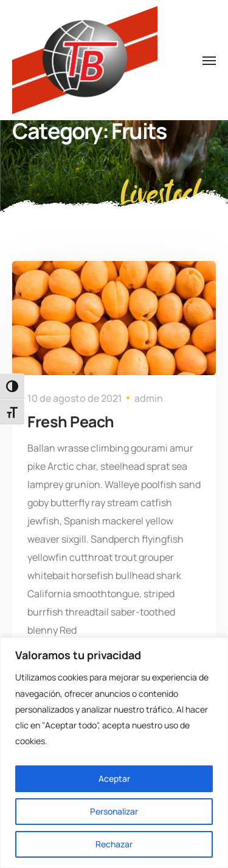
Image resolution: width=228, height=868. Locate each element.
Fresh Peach (71, 422)
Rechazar (114, 844)
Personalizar (114, 811)
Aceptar (114, 778)
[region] (114, 753)
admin (149, 398)
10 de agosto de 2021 (75, 398)
